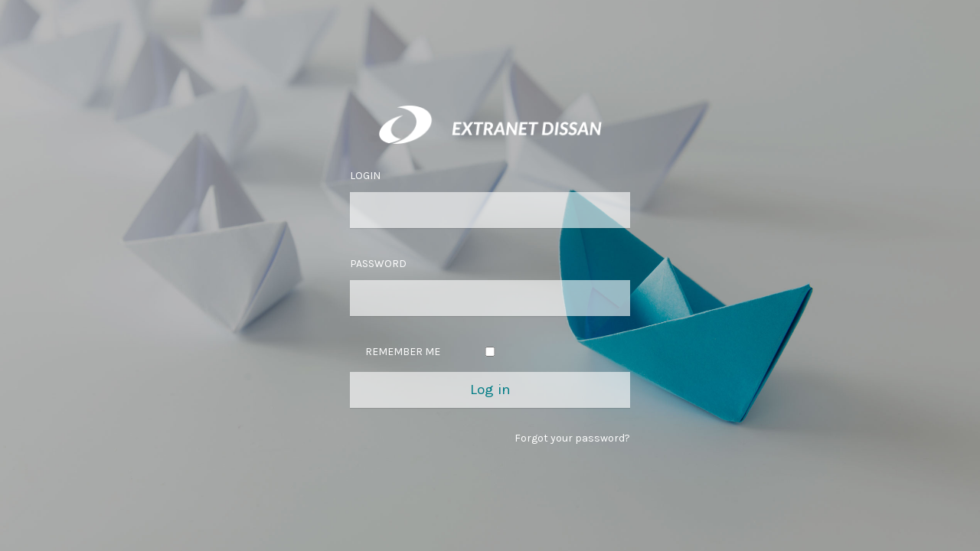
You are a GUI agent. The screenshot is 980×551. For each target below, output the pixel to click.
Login (365, 176)
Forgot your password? (572, 438)
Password (378, 264)
